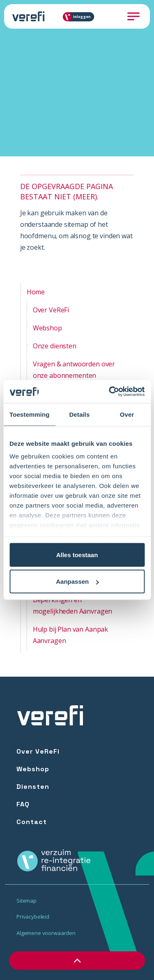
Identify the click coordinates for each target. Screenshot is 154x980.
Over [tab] (127, 414)
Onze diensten (55, 346)
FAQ (23, 804)
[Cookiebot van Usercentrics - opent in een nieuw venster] (110, 392)
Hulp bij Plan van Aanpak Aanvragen (70, 635)
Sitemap (26, 901)
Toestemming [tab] (30, 414)
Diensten (33, 787)
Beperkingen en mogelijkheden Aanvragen (73, 605)
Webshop (47, 328)
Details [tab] (79, 414)
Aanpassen (77, 581)
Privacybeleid (33, 917)
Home (36, 292)
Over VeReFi (51, 310)
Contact (32, 822)
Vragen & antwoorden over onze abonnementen (74, 370)
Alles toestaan (77, 554)
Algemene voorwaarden (46, 933)
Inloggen (79, 17)
